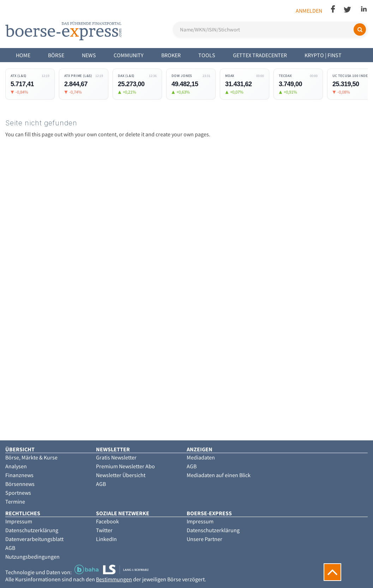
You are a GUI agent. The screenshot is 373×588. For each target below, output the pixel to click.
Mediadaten (201, 457)
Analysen (16, 466)
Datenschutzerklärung (32, 530)
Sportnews (18, 493)
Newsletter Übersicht (121, 475)
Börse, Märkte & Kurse (31, 457)
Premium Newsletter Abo (125, 466)
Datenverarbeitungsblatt (34, 539)
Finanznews (19, 475)
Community (129, 55)
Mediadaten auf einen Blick (219, 475)
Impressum (19, 521)
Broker (171, 55)
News (89, 55)
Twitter (104, 530)
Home (23, 55)
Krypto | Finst (323, 55)
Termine (15, 501)
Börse (56, 55)
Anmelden (309, 11)
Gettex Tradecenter (260, 55)
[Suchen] (360, 29)
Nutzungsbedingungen (32, 557)
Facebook (107, 521)
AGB (101, 484)
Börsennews (20, 484)
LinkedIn (106, 539)
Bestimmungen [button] (114, 579)
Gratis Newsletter (116, 457)
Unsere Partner (204, 539)
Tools (207, 55)
